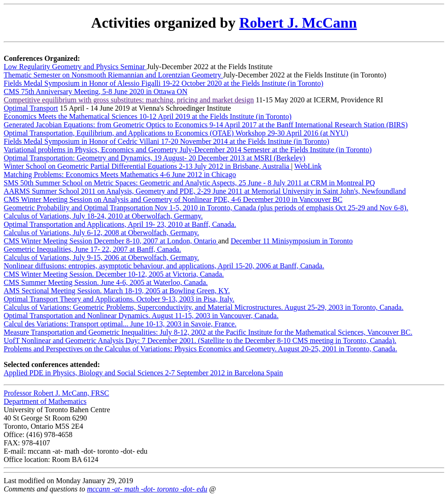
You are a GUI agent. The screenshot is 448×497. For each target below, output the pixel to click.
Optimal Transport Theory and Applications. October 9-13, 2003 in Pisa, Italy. (119, 299)
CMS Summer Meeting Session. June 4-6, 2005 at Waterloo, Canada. (106, 282)
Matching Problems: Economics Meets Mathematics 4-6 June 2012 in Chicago (120, 175)
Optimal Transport (31, 108)
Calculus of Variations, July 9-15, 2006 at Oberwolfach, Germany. (101, 257)
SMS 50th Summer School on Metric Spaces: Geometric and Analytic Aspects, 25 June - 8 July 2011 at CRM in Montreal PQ (189, 183)
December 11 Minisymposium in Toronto (292, 241)
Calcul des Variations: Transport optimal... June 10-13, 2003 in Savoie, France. (120, 324)
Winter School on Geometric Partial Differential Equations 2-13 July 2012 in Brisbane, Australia (147, 166)
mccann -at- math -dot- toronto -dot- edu (147, 489)
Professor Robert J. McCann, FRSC (56, 393)
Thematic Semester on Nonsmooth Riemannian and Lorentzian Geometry (113, 75)
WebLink (308, 166)
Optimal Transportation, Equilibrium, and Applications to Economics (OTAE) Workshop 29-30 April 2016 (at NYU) (176, 133)
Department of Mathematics (45, 401)
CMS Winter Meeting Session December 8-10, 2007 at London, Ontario (111, 241)
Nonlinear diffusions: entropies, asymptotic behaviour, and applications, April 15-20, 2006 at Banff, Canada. (164, 266)
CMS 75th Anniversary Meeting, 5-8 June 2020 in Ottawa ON (96, 92)
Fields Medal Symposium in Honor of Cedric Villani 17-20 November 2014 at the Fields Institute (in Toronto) (167, 141)
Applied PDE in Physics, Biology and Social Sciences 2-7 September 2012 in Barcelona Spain (143, 373)
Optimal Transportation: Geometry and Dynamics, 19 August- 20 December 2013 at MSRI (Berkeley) (155, 158)
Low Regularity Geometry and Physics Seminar (75, 67)
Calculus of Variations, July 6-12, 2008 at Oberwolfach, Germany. (101, 233)
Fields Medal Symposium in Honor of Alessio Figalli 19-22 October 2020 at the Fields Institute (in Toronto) (164, 83)
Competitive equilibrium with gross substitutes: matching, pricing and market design (129, 100)
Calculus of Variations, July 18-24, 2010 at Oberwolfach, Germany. (103, 216)
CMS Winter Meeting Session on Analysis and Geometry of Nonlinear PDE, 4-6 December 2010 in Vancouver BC (173, 199)
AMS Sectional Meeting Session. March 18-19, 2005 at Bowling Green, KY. (117, 291)
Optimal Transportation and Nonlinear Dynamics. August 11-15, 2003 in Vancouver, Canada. (141, 316)
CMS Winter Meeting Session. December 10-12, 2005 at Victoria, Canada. (114, 274)
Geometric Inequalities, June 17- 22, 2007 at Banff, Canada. (92, 249)
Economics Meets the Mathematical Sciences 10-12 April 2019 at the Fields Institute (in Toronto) (148, 116)
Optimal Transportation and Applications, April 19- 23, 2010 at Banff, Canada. (120, 224)
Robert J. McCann (298, 23)
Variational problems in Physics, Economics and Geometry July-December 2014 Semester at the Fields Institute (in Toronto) (188, 150)
